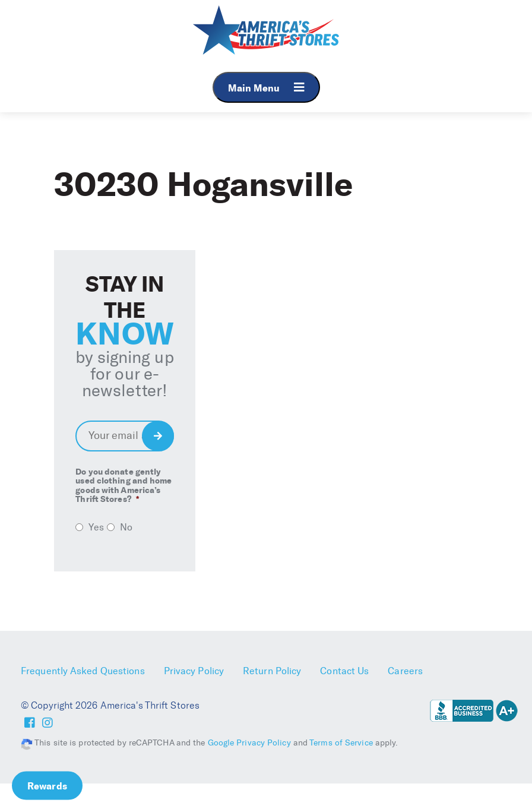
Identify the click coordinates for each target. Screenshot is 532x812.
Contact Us (344, 671)
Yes (96, 527)
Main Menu (266, 88)
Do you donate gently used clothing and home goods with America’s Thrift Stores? (123, 486)
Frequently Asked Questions (83, 671)
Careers (405, 671)
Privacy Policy (194, 671)
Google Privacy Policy (249, 743)
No (126, 527)
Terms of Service (341, 743)
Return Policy (272, 671)
